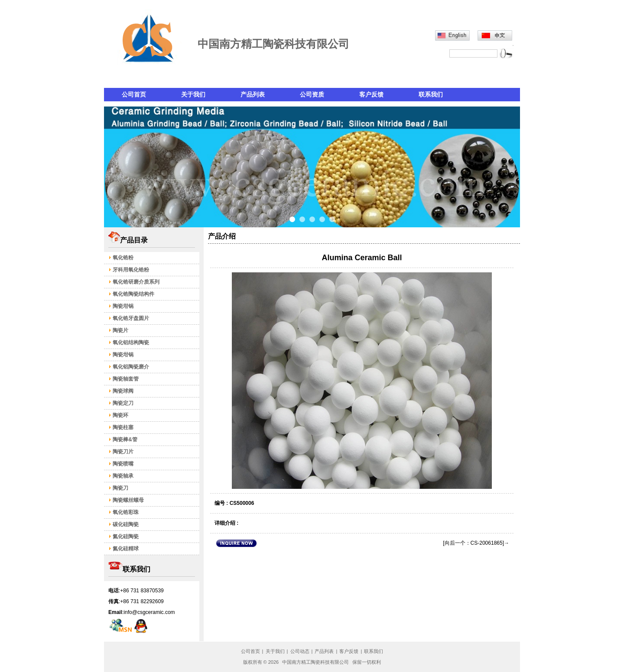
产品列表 (253, 94)
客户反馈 (371, 94)
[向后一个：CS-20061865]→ (476, 543)
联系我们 (431, 94)
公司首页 (134, 94)
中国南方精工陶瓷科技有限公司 (316, 662)
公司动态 (300, 651)
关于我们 (193, 94)
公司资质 (312, 94)
